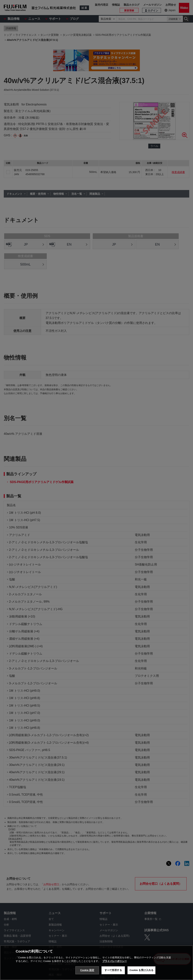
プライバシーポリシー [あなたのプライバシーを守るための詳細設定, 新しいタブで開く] (115, 961)
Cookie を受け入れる (141, 970)
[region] (96, 963)
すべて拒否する (113, 970)
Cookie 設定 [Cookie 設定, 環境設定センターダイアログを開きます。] (87, 970)
